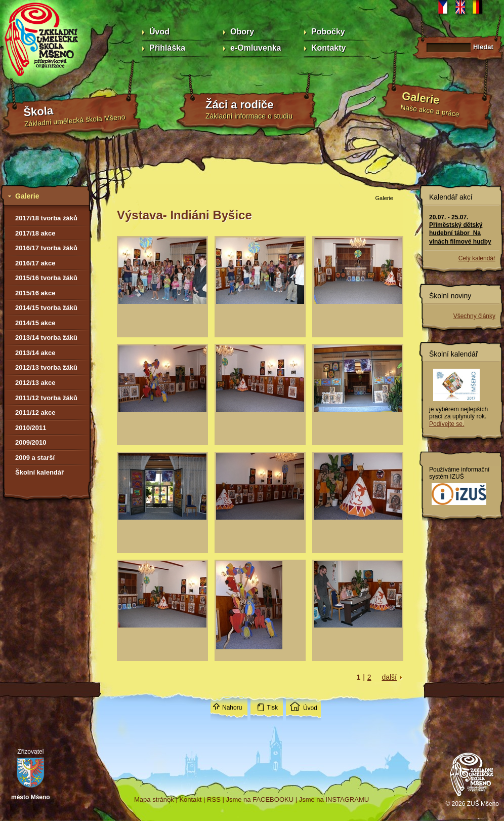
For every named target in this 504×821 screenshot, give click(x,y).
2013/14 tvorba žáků (46, 338)
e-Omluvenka (256, 48)
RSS (214, 799)
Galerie (421, 98)
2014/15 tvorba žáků (46, 308)
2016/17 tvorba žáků (46, 248)
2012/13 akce (35, 383)
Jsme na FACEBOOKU (260, 799)
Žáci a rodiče (240, 105)
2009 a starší (35, 458)
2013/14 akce (35, 353)
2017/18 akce (35, 233)
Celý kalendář (477, 258)
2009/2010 (31, 442)
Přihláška (167, 48)
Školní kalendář (39, 472)
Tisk (272, 708)
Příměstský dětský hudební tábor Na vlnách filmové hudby (460, 233)
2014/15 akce (35, 323)
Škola (38, 112)
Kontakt (190, 799)
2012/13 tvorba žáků (46, 367)
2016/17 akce (35, 263)
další (389, 677)
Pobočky (328, 32)
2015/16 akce (35, 293)
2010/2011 (31, 428)
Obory (242, 32)
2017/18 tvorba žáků (46, 218)
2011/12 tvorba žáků (46, 398)
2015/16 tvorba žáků (46, 278)
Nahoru (232, 708)
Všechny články (474, 316)
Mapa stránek (154, 799)
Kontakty (328, 48)
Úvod (159, 32)
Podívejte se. (447, 424)
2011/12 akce (35, 413)
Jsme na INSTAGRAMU (334, 799)
